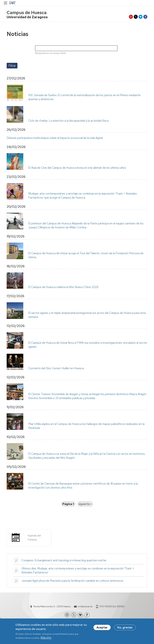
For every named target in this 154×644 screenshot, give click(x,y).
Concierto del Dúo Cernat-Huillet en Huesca (56, 368)
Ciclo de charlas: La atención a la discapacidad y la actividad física (69, 121)
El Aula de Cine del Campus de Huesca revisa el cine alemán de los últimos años (77, 168)
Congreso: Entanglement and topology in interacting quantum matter (64, 560)
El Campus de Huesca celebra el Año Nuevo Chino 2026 (63, 287)
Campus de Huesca (27, 13)
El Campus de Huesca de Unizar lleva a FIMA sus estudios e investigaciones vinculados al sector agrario (88, 345)
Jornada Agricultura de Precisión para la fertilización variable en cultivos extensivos (72, 581)
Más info (46, 639)
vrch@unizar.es (85, 606)
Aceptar (102, 628)
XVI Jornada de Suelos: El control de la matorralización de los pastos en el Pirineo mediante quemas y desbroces (84, 97)
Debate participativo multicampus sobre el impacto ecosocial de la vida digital (55, 138)
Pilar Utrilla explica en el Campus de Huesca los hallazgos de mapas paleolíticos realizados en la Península (86, 426)
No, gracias (125, 628)
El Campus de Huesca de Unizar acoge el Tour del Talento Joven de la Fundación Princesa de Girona (86, 255)
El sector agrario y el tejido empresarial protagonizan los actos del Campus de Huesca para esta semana (87, 315)
